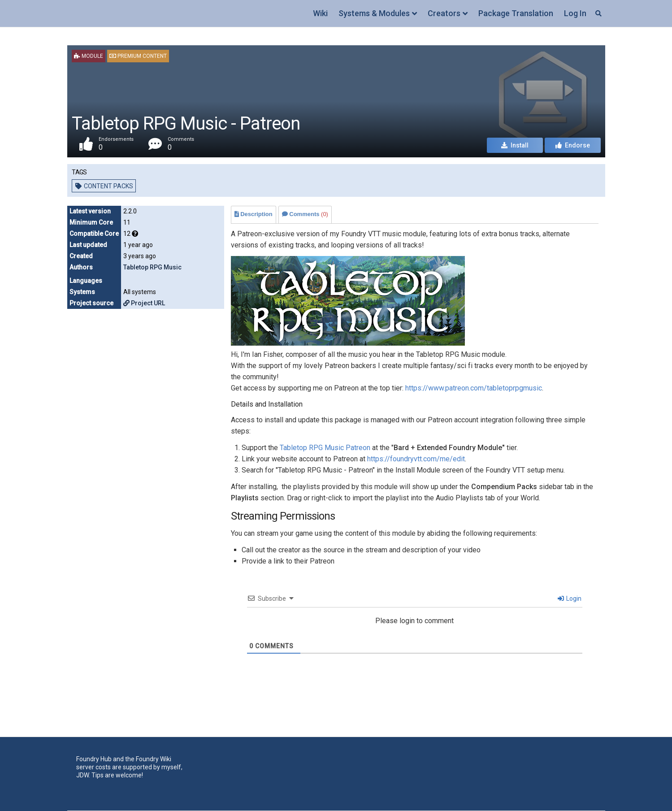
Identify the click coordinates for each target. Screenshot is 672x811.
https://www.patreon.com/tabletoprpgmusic (474, 388)
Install (515, 145)
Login (570, 598)
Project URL (144, 303)
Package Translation (516, 13)
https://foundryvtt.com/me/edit (416, 459)
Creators (444, 13)
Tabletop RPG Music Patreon (325, 448)
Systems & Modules (374, 13)
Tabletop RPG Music (152, 267)
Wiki (320, 13)
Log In (575, 13)
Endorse (573, 145)
